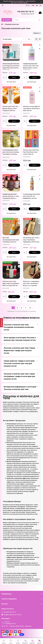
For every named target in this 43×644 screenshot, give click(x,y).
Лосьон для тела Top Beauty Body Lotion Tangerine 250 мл (10, 108)
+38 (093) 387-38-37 (10, 612)
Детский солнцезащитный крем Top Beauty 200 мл (11, 240)
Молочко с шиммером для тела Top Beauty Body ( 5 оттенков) (31, 283)
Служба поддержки (21, 599)
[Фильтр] (2, 323)
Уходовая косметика (12, 24)
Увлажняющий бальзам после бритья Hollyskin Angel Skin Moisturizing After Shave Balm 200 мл (11, 66)
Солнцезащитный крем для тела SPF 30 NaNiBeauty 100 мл (31, 196)
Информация (21, 594)
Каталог (21, 604)
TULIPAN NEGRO (20, 508)
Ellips (35, 506)
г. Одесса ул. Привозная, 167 (10, 623)
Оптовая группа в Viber (28, 14)
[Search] (28, 20)
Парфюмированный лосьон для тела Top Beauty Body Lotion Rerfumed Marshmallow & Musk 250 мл (32, 66)
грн (33, 5)
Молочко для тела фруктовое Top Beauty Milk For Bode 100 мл (11, 283)
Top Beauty (29, 506)
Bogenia (22, 506)
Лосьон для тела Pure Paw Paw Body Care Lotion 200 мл (31, 152)
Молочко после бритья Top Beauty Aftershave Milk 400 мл (31, 108)
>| (30, 308)
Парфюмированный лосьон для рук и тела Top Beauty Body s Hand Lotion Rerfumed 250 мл (11, 196)
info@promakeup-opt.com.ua (12, 615)
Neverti (32, 508)
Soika (28, 508)
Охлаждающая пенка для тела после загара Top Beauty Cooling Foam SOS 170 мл (11, 152)
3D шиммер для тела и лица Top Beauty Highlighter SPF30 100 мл (31, 240)
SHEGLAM (6, 508)
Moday (12, 508)
